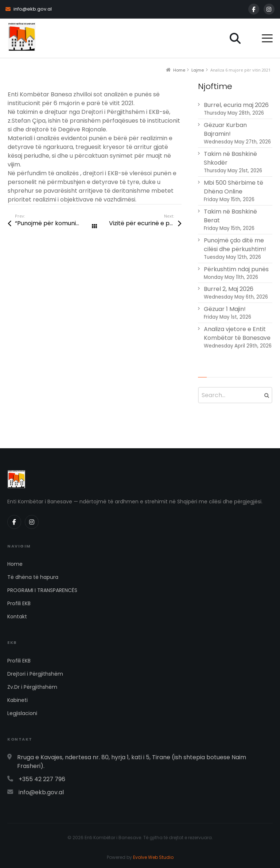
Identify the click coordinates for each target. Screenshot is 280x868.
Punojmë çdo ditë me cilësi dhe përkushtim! (235, 245)
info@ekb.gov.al (29, 9)
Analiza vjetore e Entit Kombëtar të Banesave (237, 333)
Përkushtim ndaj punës (236, 269)
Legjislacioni (22, 713)
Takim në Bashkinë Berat (230, 216)
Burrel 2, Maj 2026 (229, 289)
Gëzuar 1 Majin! (225, 309)
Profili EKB (19, 603)
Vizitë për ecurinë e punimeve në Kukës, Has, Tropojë (145, 223)
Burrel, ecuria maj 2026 (236, 105)
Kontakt (17, 617)
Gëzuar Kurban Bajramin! (225, 129)
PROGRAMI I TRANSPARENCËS (42, 590)
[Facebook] (254, 9)
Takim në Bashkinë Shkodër (230, 158)
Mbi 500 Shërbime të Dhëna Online (234, 187)
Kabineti (17, 700)
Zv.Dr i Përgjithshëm (32, 687)
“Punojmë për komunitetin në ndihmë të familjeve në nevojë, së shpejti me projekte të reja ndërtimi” (55, 223)
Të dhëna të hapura (33, 577)
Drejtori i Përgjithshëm (35, 674)
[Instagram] (269, 9)
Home (15, 564)
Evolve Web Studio (153, 857)
